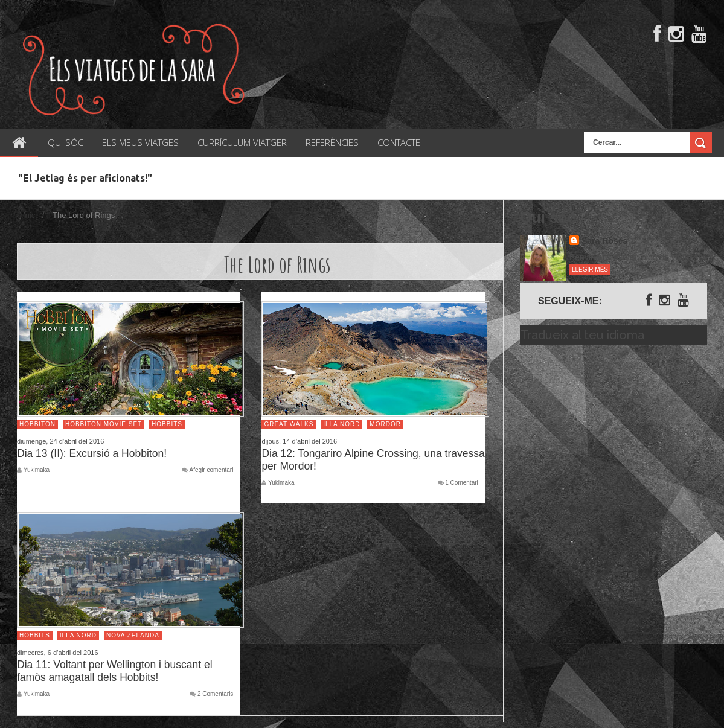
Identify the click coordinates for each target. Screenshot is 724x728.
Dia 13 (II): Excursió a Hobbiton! (92, 453)
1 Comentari (461, 483)
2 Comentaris (215, 694)
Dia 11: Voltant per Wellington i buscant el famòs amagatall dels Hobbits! (115, 671)
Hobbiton (37, 424)
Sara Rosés (604, 241)
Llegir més (590, 270)
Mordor (385, 424)
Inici (30, 215)
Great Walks (289, 424)
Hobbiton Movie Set (104, 424)
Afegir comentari (212, 470)
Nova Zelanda (133, 635)
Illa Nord (341, 424)
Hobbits (167, 424)
